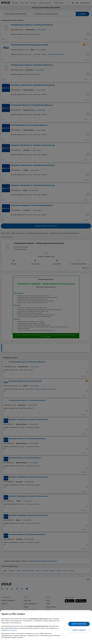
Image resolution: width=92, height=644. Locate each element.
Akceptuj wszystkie (79, 624)
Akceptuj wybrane (79, 630)
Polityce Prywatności (11, 630)
